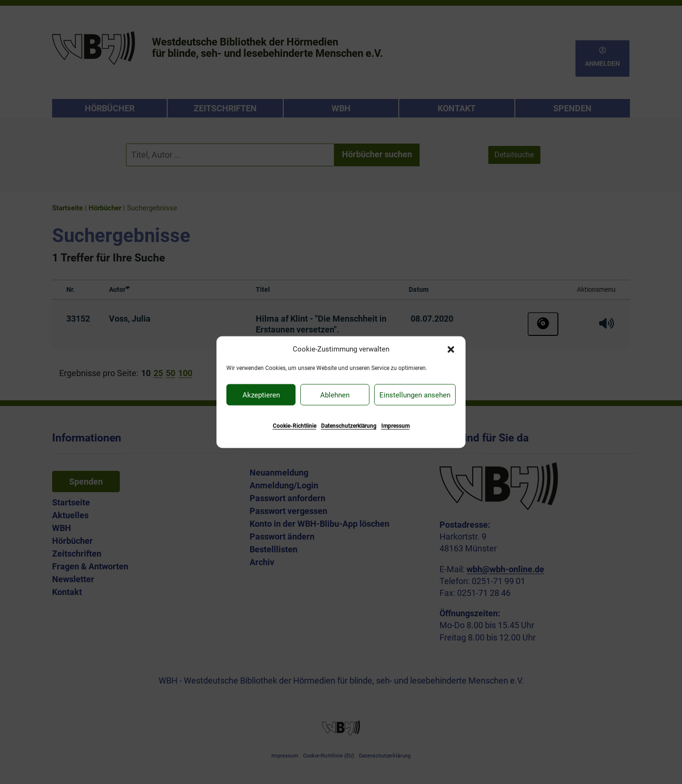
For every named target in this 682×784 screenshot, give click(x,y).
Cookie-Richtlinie (295, 426)
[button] (451, 349)
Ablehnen (335, 395)
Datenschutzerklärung (349, 426)
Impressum (395, 426)
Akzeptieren (261, 395)
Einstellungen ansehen (415, 395)
